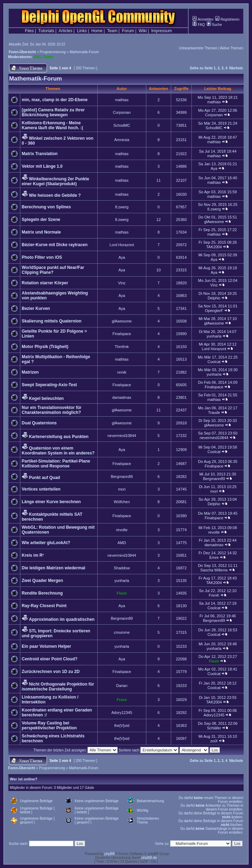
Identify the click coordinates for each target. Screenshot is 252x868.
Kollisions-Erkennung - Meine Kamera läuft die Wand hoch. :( (52, 125)
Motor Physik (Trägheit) (45, 347)
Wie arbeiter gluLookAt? (46, 543)
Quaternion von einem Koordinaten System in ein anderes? (58, 451)
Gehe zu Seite (201, 68)
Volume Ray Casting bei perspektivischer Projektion (49, 725)
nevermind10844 (122, 436)
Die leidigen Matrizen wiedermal (53, 568)
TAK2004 (214, 247)
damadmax (122, 397)
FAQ (199, 25)
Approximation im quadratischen (62, 619)
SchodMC (122, 125)
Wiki (143, 31)
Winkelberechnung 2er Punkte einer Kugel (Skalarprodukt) (55, 181)
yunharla (214, 336)
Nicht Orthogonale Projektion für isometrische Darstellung (58, 687)
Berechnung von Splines (46, 207)
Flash (122, 593)
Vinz (122, 283)
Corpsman (122, 112)
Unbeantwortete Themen (198, 48)
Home (97, 31)
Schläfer (214, 728)
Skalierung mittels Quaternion (52, 321)
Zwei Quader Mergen (42, 581)
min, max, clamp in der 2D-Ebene (55, 100)
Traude (214, 412)
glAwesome (214, 222)
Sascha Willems (214, 570)
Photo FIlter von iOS (42, 257)
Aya (214, 168)
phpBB (110, 854)
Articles (65, 31)
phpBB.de (149, 858)
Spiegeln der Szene (41, 220)
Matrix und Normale (41, 232)
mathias (122, 100)
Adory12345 (122, 713)
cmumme (122, 632)
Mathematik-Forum (84, 52)
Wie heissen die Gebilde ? (55, 195)
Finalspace (122, 334)
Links (82, 31)
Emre (214, 557)
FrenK (214, 595)
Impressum (162, 31)
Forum (128, 31)
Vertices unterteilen (41, 489)
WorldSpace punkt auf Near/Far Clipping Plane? (53, 270)
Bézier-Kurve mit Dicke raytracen (55, 245)
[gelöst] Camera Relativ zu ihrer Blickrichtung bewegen (53, 112)
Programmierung (52, 52)
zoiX (214, 741)
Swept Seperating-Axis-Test (49, 385)
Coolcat (214, 362)
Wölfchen (122, 502)
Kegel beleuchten (46, 398)
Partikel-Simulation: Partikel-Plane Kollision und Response (56, 464)
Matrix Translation (40, 154)
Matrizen (30, 372)
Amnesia (122, 140)
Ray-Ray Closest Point (44, 606)
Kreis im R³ (33, 555)
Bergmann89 (122, 477)
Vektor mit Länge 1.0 (42, 166)
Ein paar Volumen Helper (46, 646)
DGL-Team (43, 57)
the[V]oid (122, 725)
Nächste (236, 68)
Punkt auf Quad (45, 478)
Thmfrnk (122, 347)
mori (122, 489)
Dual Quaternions (39, 423)
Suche (214, 25)
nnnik (122, 372)
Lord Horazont (122, 245)
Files (29, 31)
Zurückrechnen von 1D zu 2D (51, 672)
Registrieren (227, 19)
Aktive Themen (232, 48)
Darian (122, 686)
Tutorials (46, 31)
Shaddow (122, 568)
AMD (122, 543)
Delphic (214, 298)
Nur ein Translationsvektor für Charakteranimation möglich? (52, 410)
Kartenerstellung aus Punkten (59, 437)
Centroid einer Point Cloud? (50, 659)
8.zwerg (122, 207)
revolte (122, 530)
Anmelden (203, 19)
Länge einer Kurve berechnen (51, 502)
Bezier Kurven (36, 308)
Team (112, 31)
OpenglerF (214, 311)
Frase (122, 700)
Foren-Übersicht (22, 52)
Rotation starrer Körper (45, 283)
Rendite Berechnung (42, 593)
